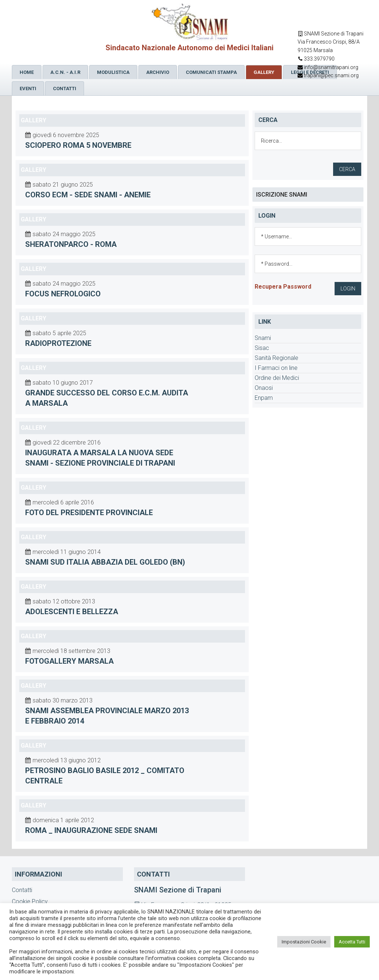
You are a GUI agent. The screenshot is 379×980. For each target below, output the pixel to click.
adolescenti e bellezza (72, 612)
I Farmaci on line (276, 368)
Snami (263, 338)
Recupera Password (283, 287)
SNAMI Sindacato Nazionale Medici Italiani (189, 23)
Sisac (262, 348)
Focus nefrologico (63, 294)
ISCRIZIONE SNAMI (282, 195)
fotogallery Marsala (69, 661)
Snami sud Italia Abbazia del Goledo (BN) (105, 562)
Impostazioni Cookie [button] (304, 942)
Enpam (264, 398)
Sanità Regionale (276, 358)
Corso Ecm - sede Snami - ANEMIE (88, 195)
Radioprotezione (58, 343)
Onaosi (264, 388)
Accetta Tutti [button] (352, 942)
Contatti (22, 890)
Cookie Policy (30, 901)
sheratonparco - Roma (71, 244)
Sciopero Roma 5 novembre (78, 145)
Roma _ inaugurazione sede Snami (91, 830)
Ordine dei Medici (277, 378)
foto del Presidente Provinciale (89, 513)
